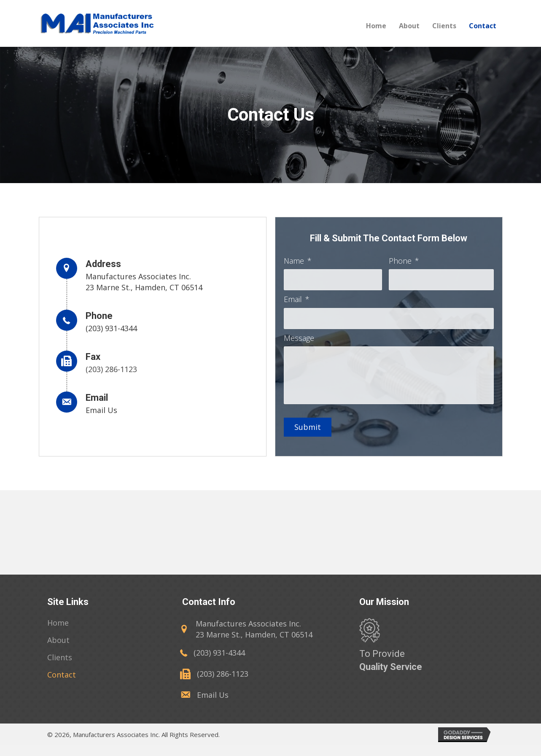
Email (297, 300)
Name (298, 261)
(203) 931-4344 (111, 334)
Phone (404, 261)
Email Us (101, 416)
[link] (58, 634)
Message (299, 339)
